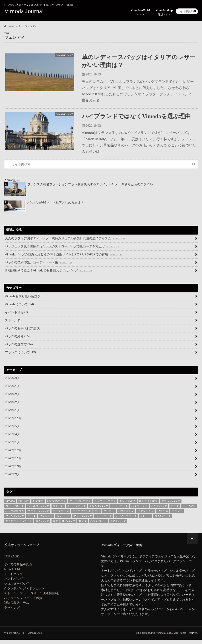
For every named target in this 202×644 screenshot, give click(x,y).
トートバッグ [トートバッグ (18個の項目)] (120, 510)
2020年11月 (13, 462)
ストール (13, 324)
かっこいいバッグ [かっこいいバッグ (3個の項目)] (80, 505)
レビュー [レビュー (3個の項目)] (146, 520)
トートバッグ (13, 578)
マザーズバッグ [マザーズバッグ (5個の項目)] (83, 520)
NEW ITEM (12, 573)
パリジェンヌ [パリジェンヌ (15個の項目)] (126, 515)
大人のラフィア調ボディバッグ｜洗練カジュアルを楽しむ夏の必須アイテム (65, 242)
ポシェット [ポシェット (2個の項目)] (63, 520)
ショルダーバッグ (16, 588)
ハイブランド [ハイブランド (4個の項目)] (139, 510)
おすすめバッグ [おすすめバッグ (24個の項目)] (56, 505)
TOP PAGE (11, 561)
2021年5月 (12, 430)
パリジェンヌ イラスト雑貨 (23, 602)
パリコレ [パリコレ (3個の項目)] (109, 515)
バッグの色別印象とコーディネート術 (39, 266)
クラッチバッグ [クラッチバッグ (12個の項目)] (171, 505)
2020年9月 (12, 478)
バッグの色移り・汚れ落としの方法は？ (56, 207)
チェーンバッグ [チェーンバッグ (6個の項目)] (76, 510)
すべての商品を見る (18, 569)
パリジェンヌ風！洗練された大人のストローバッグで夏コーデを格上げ (62, 250)
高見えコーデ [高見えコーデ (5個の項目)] (98, 525)
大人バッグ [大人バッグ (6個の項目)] (42, 525)
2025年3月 (12, 382)
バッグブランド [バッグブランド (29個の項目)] (82, 515)
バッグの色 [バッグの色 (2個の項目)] (189, 510)
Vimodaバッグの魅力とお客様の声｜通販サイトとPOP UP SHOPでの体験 (64, 258)
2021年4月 (12, 438)
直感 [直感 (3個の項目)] (56, 525)
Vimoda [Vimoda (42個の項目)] (10, 505)
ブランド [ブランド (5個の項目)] (177, 515)
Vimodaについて (19, 308)
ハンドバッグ (13, 583)
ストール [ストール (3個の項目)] (58, 510)
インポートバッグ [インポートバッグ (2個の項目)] (105, 505)
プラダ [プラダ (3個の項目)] (32, 520)
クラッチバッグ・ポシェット (24, 593)
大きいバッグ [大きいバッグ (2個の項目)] (163, 520)
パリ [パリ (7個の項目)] (97, 515)
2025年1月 (12, 390)
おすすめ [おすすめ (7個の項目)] (38, 505)
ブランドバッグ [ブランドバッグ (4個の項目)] (15, 520)
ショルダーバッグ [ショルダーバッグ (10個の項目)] (38, 510)
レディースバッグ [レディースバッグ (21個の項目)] (126, 520)
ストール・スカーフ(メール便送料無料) (32, 597)
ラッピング (12, 612)
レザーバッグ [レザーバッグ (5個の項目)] (104, 520)
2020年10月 (13, 470)
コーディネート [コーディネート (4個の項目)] (15, 510)
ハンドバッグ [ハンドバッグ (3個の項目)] (159, 510)
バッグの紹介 (17, 340)
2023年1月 (12, 414)
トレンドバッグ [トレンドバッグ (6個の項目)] (99, 510)
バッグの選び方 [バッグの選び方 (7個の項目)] (15, 515)
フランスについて (20, 356)
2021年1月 (12, 446)
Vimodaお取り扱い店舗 (23, 300)
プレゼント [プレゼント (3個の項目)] (46, 520)
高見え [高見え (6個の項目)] (83, 525)
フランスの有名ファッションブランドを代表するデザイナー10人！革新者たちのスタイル (90, 188)
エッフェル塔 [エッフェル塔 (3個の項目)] (127, 505)
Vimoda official (141, 12)
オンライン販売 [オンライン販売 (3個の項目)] (148, 505)
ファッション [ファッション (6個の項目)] (146, 515)
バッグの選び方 (19, 348)
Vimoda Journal (24, 11)
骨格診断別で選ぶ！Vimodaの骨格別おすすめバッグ (49, 274)
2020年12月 (13, 454)
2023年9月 (12, 398)
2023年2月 (12, 406)
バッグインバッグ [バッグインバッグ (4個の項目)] (38, 515)
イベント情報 (16, 316)
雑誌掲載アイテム (16, 607)
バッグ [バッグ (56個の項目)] (175, 510)
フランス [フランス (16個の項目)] (163, 515)
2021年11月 (13, 422)
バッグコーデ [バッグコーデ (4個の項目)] (61, 515)
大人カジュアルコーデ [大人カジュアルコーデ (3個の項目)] (19, 525)
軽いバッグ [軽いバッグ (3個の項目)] (68, 525)
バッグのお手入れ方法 (23, 332)
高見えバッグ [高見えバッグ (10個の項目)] (118, 525)
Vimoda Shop (164, 12)
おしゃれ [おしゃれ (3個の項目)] (24, 505)
